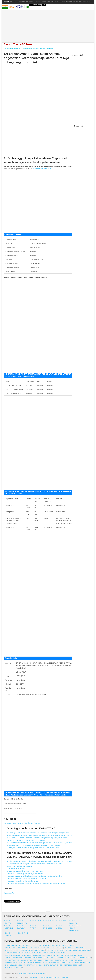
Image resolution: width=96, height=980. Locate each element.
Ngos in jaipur (75, 926)
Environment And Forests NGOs (19, 948)
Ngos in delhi (35, 921)
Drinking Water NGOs (14, 953)
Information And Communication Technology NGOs (27, 960)
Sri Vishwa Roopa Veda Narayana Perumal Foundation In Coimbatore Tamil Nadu (34, 864)
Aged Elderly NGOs (58, 960)
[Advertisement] (49, 25)
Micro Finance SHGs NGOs (44, 955)
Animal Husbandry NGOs (37, 963)
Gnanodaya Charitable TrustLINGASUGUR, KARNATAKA (26, 840)
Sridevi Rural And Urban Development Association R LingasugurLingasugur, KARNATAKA (37, 838)
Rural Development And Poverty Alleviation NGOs (68, 950)
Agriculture (7, 823)
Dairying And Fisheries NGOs (61, 963)
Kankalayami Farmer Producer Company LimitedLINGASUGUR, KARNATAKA (33, 848)
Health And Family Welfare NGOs (46, 945)
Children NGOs (68, 945)
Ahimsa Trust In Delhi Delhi (16, 869)
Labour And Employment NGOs (69, 955)
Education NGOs (75, 960)
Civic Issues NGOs (83, 963)
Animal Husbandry (18, 823)
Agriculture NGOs (55, 948)
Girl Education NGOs (14, 958)
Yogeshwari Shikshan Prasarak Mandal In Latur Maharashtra (27, 879)
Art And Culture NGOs (74, 948)
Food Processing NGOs (81, 958)
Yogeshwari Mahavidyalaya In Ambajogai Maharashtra (25, 874)
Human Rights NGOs (33, 953)
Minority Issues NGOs (33, 965)
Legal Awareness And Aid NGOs (18, 955)
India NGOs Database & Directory (33, 974)
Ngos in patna (49, 921)
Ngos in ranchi (23, 933)
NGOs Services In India (51, 2)
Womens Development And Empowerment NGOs (25, 950)
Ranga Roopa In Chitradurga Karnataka (20, 866)
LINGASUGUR (38, 169)
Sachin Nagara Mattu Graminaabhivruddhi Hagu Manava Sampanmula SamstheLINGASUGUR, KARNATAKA (43, 835)
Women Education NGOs (15, 963)
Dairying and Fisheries (32, 823)
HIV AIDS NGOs (40, 948)
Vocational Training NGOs (54, 953)
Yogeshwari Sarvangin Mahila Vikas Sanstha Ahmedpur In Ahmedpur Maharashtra (34, 876)
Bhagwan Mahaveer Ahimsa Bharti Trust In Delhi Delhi (25, 871)
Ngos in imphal (62, 921)
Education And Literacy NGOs (17, 945)
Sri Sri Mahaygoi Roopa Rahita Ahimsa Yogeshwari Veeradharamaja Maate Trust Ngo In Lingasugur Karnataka (36, 58)
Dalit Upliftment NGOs (60, 958)
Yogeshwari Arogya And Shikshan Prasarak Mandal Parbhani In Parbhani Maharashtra (36, 884)
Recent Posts (79, 126)
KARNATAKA (48, 169)
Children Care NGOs (14, 965)
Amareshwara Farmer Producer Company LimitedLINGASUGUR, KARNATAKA (33, 845)
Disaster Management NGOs (36, 958)
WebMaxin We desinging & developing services (49, 978)
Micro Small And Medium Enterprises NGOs (63, 965)
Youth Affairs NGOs (13, 968)
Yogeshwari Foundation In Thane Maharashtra (22, 881)
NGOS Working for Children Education (76, 2)
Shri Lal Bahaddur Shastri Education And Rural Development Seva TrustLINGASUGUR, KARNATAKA (41, 843)
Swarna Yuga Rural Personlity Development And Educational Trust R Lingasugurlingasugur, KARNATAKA (42, 833)
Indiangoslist (9, 893)
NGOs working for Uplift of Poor (27, 2)
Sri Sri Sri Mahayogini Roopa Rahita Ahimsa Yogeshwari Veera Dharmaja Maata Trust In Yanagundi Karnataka (44, 861)
